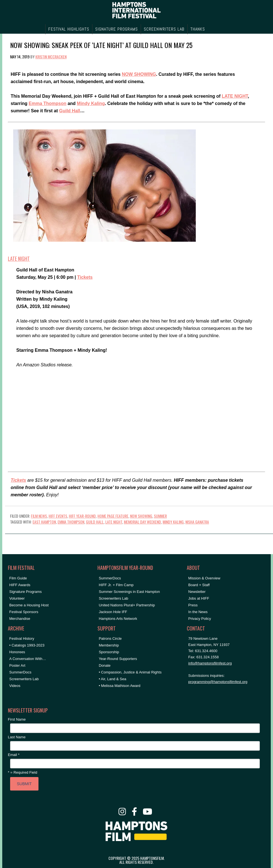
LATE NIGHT (235, 96)
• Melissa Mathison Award (120, 686)
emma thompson (71, 522)
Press (193, 605)
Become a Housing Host (29, 605)
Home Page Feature (113, 516)
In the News (198, 612)
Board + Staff (199, 585)
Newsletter (197, 592)
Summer (160, 516)
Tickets (85, 277)
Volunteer (17, 598)
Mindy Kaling (91, 103)
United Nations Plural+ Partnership (127, 605)
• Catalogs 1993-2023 (27, 645)
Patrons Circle (110, 639)
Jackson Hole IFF (113, 612)
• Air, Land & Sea (113, 679)
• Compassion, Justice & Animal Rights (130, 672)
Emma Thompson (47, 103)
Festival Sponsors (24, 612)
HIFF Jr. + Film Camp (116, 585)
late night (114, 522)
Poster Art (17, 665)
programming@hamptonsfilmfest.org (218, 682)
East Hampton (44, 522)
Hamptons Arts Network (118, 619)
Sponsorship (109, 652)
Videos (15, 686)
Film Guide (18, 578)
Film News (39, 516)
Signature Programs (26, 592)
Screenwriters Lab (24, 679)
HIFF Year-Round (82, 516)
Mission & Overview (204, 578)
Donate (105, 665)
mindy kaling (173, 522)
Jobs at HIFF (199, 598)
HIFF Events (58, 516)
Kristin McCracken (51, 57)
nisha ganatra (197, 522)
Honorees (17, 652)
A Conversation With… (28, 659)
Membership (109, 645)
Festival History (22, 639)
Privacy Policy (200, 619)
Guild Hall (70, 111)
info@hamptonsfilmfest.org (210, 663)
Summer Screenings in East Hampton (129, 592)
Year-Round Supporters (118, 659)
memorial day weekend (142, 522)
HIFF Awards (20, 585)
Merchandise (20, 619)
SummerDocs (20, 672)
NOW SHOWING (139, 74)
